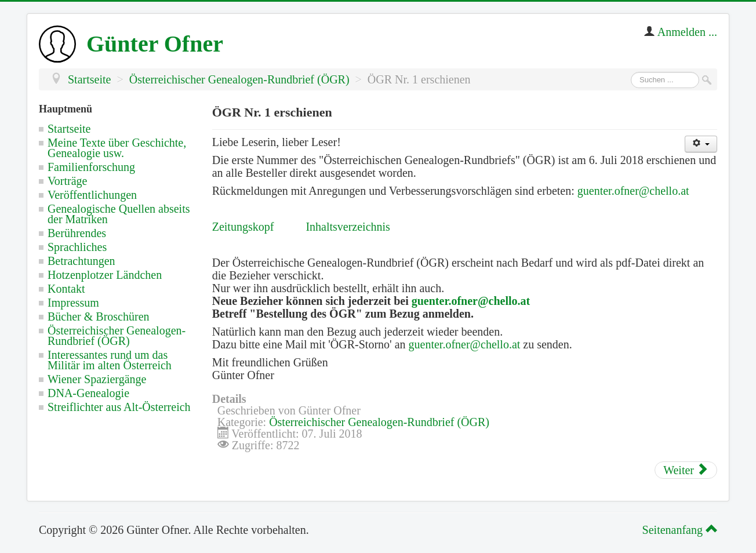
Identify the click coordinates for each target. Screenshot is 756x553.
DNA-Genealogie (88, 393)
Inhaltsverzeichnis (348, 227)
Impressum (73, 303)
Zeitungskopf (243, 227)
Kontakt (66, 289)
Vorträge (68, 181)
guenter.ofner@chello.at (633, 191)
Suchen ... (631, 72)
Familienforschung (91, 167)
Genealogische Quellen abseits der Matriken (119, 214)
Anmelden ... (687, 32)
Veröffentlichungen (92, 195)
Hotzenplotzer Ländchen (105, 275)
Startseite (69, 129)
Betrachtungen (81, 261)
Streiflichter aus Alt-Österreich (119, 407)
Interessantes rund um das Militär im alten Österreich (110, 360)
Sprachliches (77, 247)
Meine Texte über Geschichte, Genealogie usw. (117, 148)
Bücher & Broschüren (99, 316)
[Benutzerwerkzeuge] (701, 144)
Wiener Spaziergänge (97, 379)
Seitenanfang (678, 530)
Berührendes (77, 233)
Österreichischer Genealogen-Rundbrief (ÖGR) (117, 336)
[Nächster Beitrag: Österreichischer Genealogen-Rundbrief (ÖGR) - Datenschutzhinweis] (686, 470)
